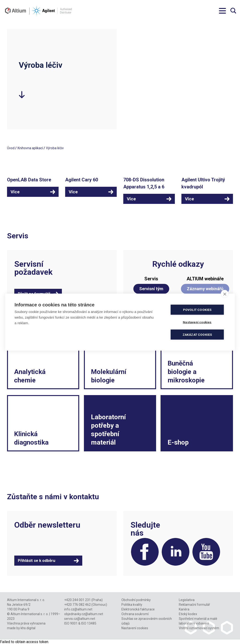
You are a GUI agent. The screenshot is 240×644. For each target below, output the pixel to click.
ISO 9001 (71, 623)
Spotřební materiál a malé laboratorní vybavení (198, 621)
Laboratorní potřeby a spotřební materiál (108, 430)
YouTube (206, 552)
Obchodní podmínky (136, 600)
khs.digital (28, 628)
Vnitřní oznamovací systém (199, 628)
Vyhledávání (233, 11)
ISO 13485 (89, 623)
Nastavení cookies (135, 628)
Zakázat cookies (197, 334)
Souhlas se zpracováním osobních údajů (147, 621)
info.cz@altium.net (78, 609)
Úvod (11, 148)
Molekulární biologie (109, 376)
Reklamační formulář (194, 605)
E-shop (178, 442)
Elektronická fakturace (138, 609)
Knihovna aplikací (30, 148)
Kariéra (184, 609)
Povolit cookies (197, 309)
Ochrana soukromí (135, 614)
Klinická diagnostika (31, 438)
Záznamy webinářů (205, 289)
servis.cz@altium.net (80, 619)
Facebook (145, 552)
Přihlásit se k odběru (37, 560)
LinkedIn (176, 552)
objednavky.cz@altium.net (84, 614)
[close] (225, 294)
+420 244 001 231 (77, 600)
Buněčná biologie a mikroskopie (186, 372)
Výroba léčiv (55, 148)
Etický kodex (188, 614)
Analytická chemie (30, 376)
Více (15, 192)
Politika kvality (132, 605)
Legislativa (187, 600)
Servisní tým (151, 289)
